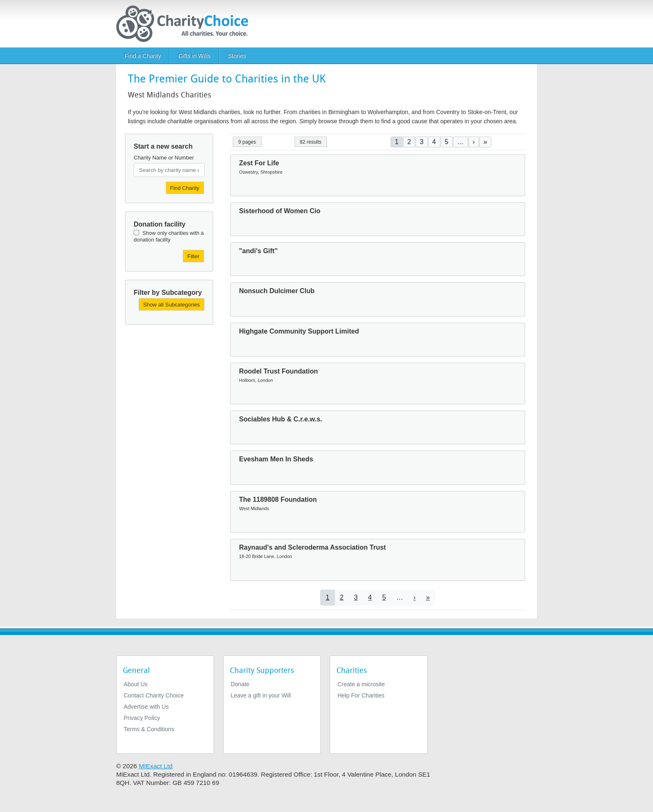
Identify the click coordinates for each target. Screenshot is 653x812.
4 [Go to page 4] (434, 142)
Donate (240, 684)
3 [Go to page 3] (422, 142)
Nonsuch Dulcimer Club (277, 291)
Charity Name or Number (164, 158)
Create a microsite (361, 684)
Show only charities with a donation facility (169, 236)
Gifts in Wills (194, 56)
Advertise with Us (146, 707)
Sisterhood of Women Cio (280, 211)
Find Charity (185, 188)
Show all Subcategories (172, 305)
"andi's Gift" (258, 251)
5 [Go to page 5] (447, 142)
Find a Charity (143, 56)
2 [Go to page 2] (409, 142)
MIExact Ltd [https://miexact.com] (156, 766)
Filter (193, 256)
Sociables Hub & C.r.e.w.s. (280, 419)
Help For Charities (361, 695)
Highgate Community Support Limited (299, 331)
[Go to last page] (485, 142)
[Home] (186, 24)
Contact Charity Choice (154, 695)
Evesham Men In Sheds (276, 459)
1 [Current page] (397, 142)
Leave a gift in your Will (261, 695)
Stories (237, 56)
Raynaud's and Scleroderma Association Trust (313, 547)
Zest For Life (259, 163)
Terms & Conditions (149, 729)
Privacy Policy (142, 718)
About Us (136, 684)
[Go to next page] (474, 142)
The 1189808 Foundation (278, 499)
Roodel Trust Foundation (278, 371)
